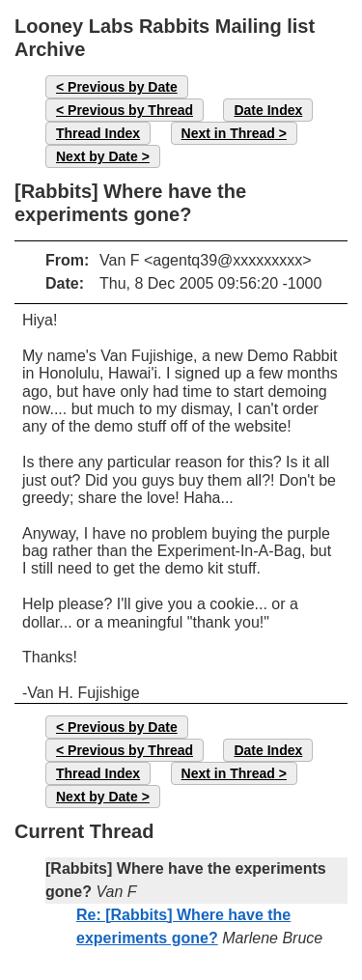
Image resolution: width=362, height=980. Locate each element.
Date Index (268, 110)
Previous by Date (123, 87)
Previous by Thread (130, 110)
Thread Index (98, 133)
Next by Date (97, 156)
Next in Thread (228, 133)
